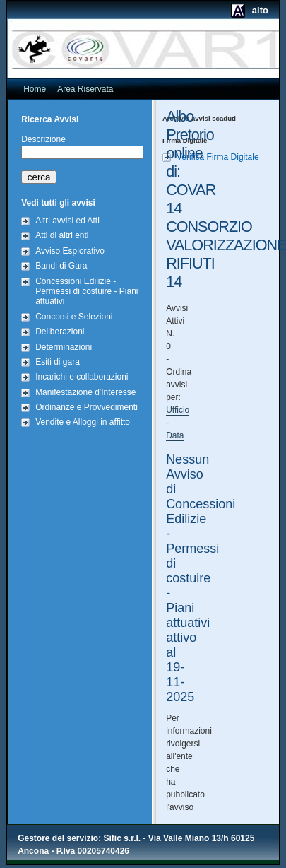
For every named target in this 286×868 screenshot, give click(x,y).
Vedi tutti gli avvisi (58, 203)
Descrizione (43, 139)
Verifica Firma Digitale (218, 157)
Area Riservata (85, 89)
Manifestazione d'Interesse (85, 392)
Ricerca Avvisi (50, 119)
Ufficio (178, 410)
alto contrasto (246, 16)
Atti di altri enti (62, 235)
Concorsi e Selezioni (74, 317)
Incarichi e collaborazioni (82, 377)
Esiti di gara (58, 362)
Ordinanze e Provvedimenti (87, 407)
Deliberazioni (60, 332)
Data (175, 435)
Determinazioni (64, 347)
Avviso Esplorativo (70, 251)
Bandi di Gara (61, 266)
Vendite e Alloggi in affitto (83, 422)
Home (35, 89)
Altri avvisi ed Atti (67, 221)
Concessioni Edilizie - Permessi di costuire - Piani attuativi (87, 292)
